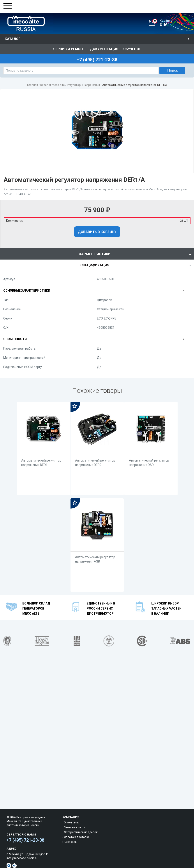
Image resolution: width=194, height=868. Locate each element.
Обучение (132, 49)
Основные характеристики (27, 291)
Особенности (15, 339)
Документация (104, 49)
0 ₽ (173, 23)
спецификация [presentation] (95, 265)
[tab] (97, 254)
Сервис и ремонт (69, 49)
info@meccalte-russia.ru (22, 858)
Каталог (13, 39)
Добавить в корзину (97, 232)
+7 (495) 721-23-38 (25, 840)
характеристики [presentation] (95, 254)
